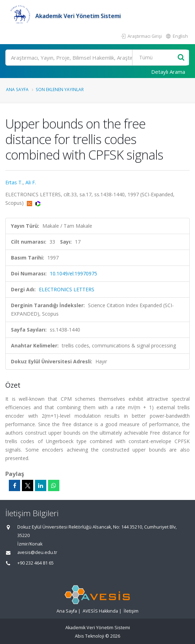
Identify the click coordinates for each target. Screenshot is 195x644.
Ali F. (31, 182)
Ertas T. (14, 182)
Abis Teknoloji (90, 636)
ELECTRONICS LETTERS (67, 289)
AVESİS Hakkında (100, 611)
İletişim (131, 611)
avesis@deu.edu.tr (37, 552)
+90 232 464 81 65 (36, 563)
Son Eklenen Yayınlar (60, 89)
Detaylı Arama (168, 72)
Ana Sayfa (17, 89)
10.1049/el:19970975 (73, 273)
